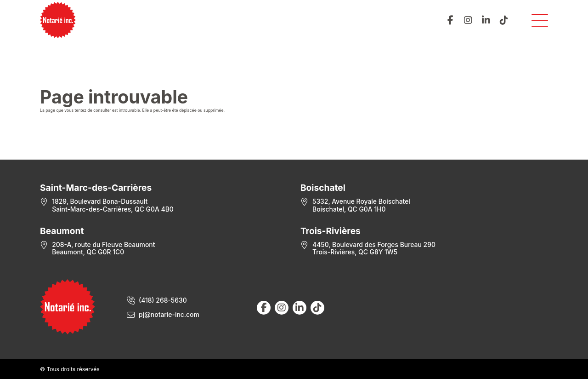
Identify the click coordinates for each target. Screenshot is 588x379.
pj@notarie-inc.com (169, 315)
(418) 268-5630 (163, 300)
